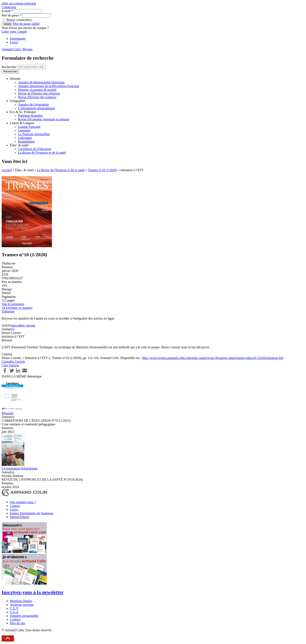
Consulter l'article (13, 362)
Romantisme (26, 141)
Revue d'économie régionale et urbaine (44, 119)
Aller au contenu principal (19, 3)
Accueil (7, 170)
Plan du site (18, 623)
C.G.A (14, 612)
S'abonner (8, 311)
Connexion (9, 7)
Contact (15, 506)
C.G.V (14, 608)
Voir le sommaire (13, 304)
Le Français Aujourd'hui (34, 134)
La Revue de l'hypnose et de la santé (42, 153)
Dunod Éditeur (20, 517)
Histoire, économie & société (37, 90)
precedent (18, 325)
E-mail (7, 11)
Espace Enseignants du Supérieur (32, 513)
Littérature (25, 138)
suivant (30, 325)
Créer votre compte (14, 32)
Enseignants (18, 39)
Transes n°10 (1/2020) (103, 170)
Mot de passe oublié (26, 24)
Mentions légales (21, 601)
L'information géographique (36, 108)
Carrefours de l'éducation (35, 149)
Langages (24, 130)
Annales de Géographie (33, 104)
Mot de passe (11, 15)
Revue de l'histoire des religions (39, 93)
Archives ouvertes (22, 605)
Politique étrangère (30, 116)
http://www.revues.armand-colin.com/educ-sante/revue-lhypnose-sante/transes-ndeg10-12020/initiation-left (213, 358)
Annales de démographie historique (41, 82)
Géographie (18, 101)
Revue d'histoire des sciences (37, 97)
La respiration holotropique (20, 468)
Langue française (29, 127)
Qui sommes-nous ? (23, 502)
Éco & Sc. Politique (23, 112)
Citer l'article (10, 365)
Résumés (8, 413)
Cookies (15, 619)
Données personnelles (24, 616)
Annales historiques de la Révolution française (49, 86)
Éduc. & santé (19, 145)
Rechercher (10, 67)
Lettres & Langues (22, 123)
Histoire (15, 79)
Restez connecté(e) (19, 20)
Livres (14, 42)
